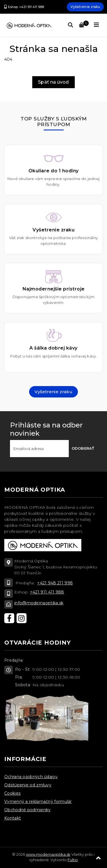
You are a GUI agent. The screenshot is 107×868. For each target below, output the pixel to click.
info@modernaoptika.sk (39, 603)
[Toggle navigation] (96, 25)
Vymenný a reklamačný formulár (38, 802)
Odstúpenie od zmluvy (28, 785)
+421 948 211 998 (55, 583)
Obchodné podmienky (27, 810)
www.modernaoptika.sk (48, 854)
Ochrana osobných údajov (31, 777)
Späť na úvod (53, 82)
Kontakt (13, 818)
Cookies (12, 793)
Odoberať (83, 448)
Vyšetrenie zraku (85, 7)
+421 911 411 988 (47, 592)
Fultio (73, 860)
